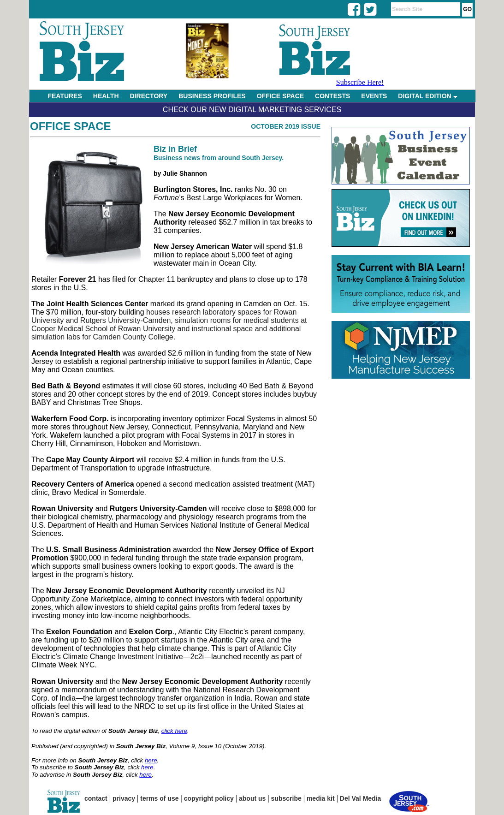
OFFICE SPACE (280, 96)
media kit (321, 798)
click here (174, 731)
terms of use (159, 798)
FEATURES (65, 96)
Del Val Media (360, 798)
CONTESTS (332, 96)
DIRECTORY (149, 96)
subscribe (286, 798)
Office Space (71, 126)
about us (252, 798)
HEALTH (106, 96)
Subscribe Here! (360, 82)
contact (96, 798)
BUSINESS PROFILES (212, 96)
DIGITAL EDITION (427, 96)
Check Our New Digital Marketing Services (252, 110)
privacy (124, 798)
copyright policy (209, 798)
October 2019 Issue (286, 126)
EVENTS (374, 96)
